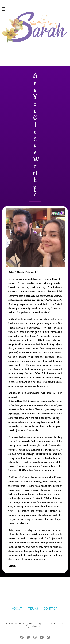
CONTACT (51, 609)
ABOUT (17, 609)
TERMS (33, 609)
